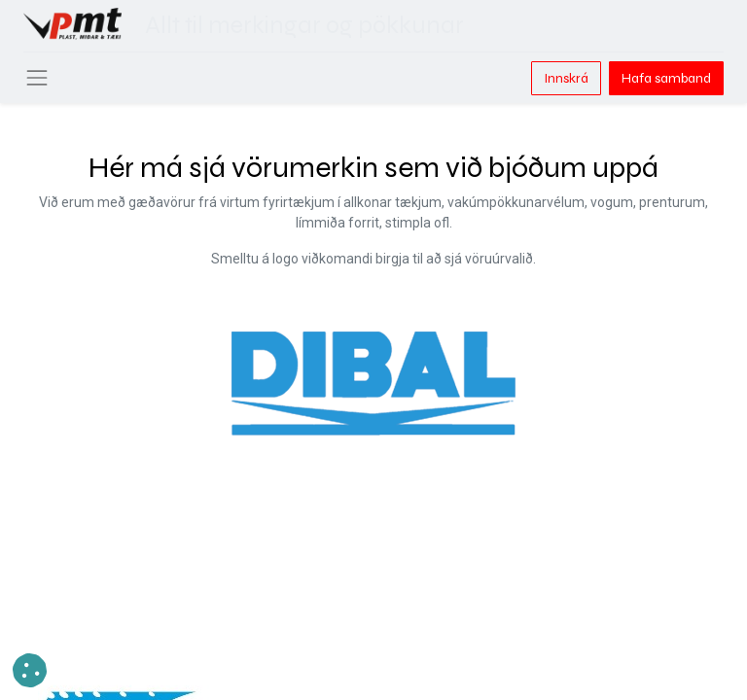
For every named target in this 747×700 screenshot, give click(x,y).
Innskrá (566, 78)
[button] (30, 670)
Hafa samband (666, 78)
